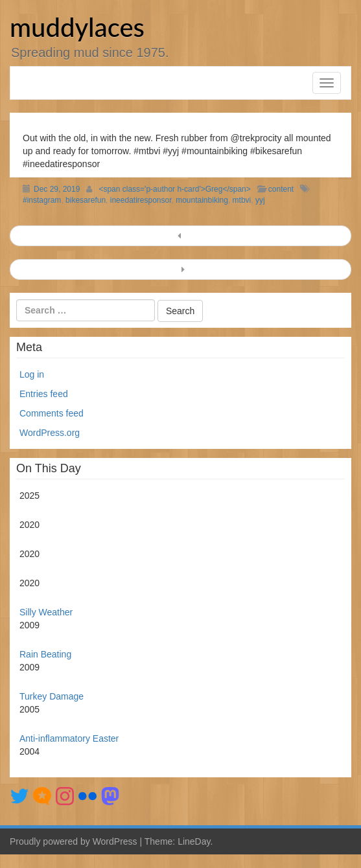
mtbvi (242, 200)
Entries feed (44, 394)
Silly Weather (46, 612)
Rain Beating (45, 654)
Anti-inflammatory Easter (69, 738)
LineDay (194, 841)
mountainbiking (202, 200)
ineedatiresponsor (141, 200)
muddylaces (77, 27)
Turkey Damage (52, 696)
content (281, 189)
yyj (260, 200)
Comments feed (52, 413)
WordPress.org (50, 433)
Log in (32, 374)
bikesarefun (86, 200)
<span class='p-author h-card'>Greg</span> (174, 189)
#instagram (42, 200)
